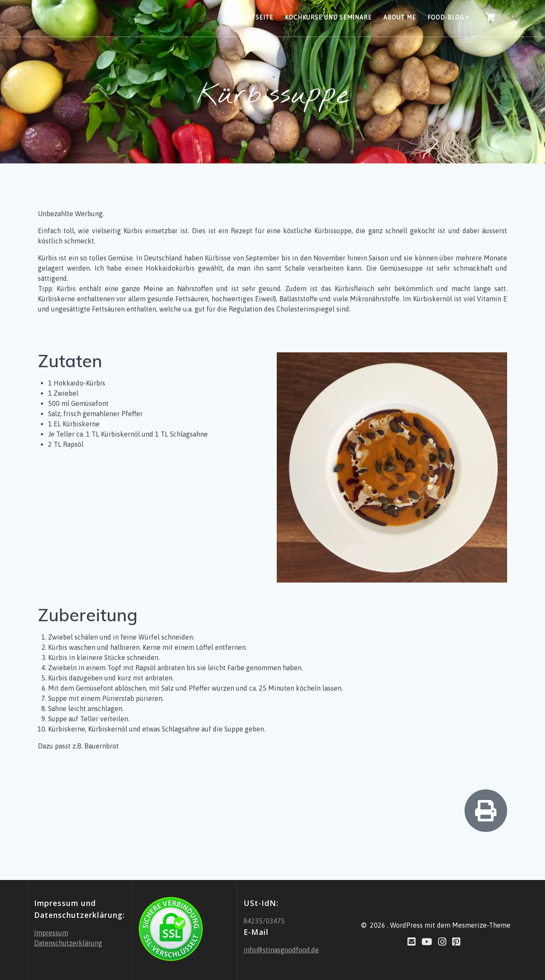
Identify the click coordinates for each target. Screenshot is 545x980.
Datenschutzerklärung (68, 943)
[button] (514, 18)
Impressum (51, 933)
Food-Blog (446, 17)
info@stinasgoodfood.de (281, 950)
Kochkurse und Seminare (328, 17)
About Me (400, 17)
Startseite (254, 17)
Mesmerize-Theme (481, 925)
